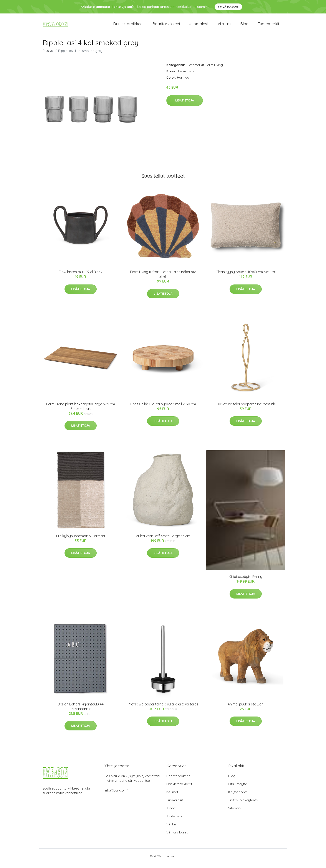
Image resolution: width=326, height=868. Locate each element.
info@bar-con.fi (116, 795)
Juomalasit (199, 26)
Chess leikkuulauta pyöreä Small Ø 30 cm (163, 408)
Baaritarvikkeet (166, 26)
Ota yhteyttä (238, 788)
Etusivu (48, 55)
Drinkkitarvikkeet (128, 26)
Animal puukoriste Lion (246, 708)
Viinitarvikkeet (177, 837)
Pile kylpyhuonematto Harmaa (81, 540)
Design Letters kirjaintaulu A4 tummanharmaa (81, 711)
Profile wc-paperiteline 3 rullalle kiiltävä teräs (163, 708)
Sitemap (234, 812)
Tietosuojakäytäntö (243, 804)
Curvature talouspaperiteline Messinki (246, 408)
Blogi (245, 26)
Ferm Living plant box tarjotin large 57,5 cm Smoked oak (81, 411)
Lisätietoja (185, 105)
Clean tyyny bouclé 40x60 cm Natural (246, 276)
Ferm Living (214, 69)
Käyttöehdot (238, 796)
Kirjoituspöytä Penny (246, 581)
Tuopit (171, 812)
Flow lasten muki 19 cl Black (81, 276)
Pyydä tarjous (228, 7)
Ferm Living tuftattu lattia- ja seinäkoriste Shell (163, 279)
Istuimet (172, 796)
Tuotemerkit (269, 26)
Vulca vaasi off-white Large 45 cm (163, 540)
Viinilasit (225, 26)
